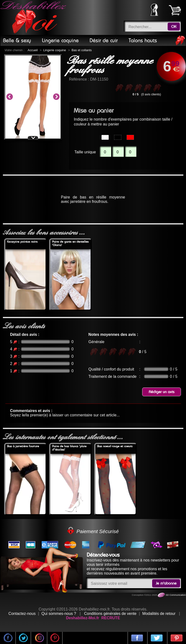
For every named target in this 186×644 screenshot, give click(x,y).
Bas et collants (81, 50)
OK (174, 27)
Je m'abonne (166, 583)
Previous (9, 97)
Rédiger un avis (162, 392)
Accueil (33, 50)
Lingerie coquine (54, 50)
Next (56, 97)
